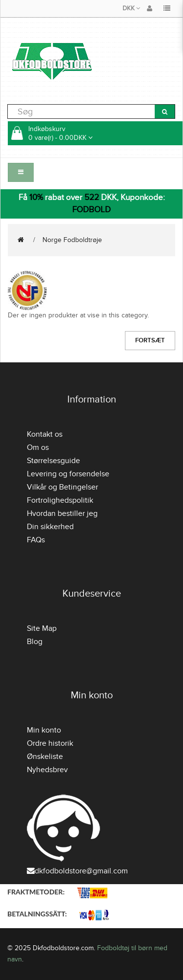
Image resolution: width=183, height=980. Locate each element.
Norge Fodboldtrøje (72, 240)
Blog (35, 642)
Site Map (42, 628)
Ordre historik (50, 743)
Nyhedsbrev (47, 770)
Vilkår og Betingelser (62, 487)
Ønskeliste (45, 757)
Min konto (44, 730)
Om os (38, 447)
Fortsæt (150, 340)
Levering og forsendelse (68, 474)
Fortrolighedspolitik (60, 500)
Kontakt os (45, 434)
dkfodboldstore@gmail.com (77, 871)
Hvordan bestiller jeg (62, 513)
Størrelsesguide (53, 461)
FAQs (36, 540)
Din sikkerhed (50, 527)
